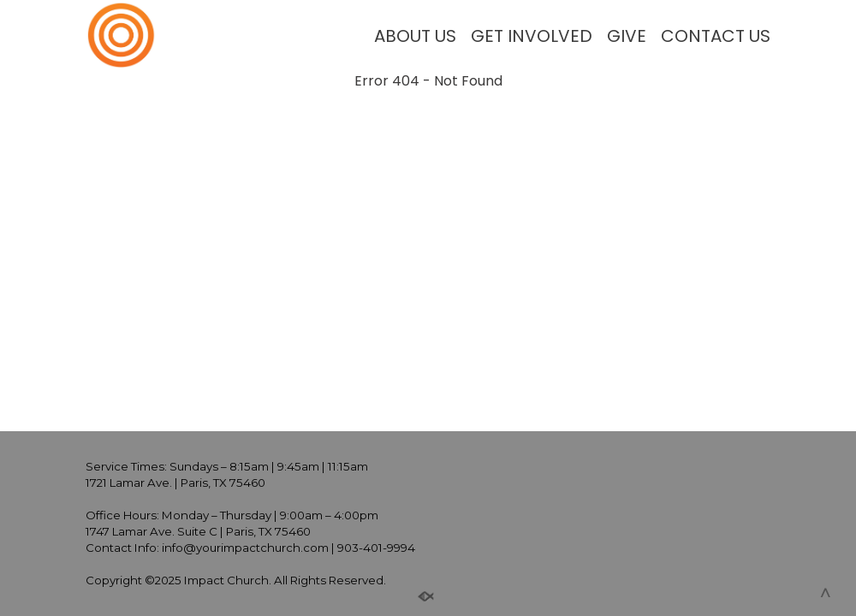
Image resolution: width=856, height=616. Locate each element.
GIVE (627, 36)
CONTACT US (716, 36)
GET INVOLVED (532, 36)
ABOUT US (415, 36)
